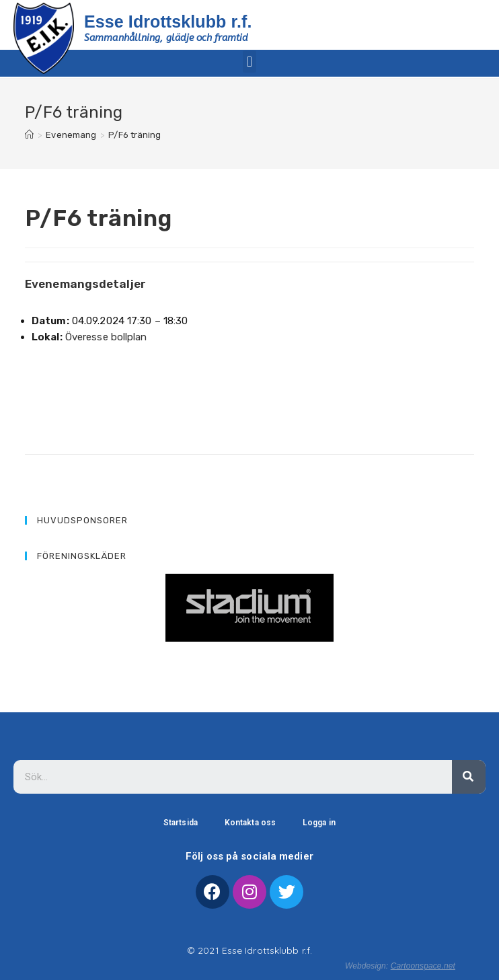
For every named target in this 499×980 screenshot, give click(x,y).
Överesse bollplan (106, 337)
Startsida (181, 823)
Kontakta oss (250, 823)
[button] (249, 62)
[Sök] (469, 777)
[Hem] (29, 135)
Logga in (319, 823)
